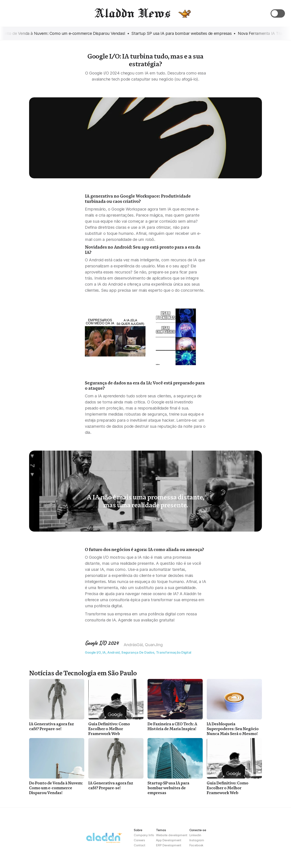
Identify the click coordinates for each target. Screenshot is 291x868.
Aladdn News (132, 13)
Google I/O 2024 (102, 643)
